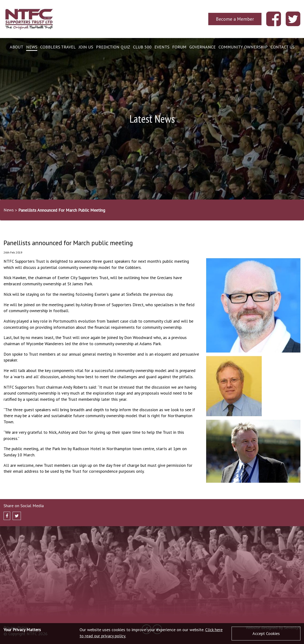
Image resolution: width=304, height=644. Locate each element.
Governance (202, 47)
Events (162, 47)
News (32, 47)
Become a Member (235, 19)
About (17, 47)
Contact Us (283, 47)
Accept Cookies (266, 633)
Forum (179, 47)
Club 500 (142, 47)
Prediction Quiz (113, 47)
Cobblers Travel (58, 47)
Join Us (86, 47)
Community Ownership (243, 47)
